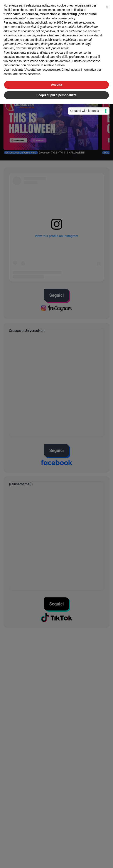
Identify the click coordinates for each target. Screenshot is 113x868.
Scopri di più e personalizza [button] (56, 95)
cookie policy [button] (67, 18)
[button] (107, 7)
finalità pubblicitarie (48, 40)
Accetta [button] (56, 85)
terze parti (71, 22)
